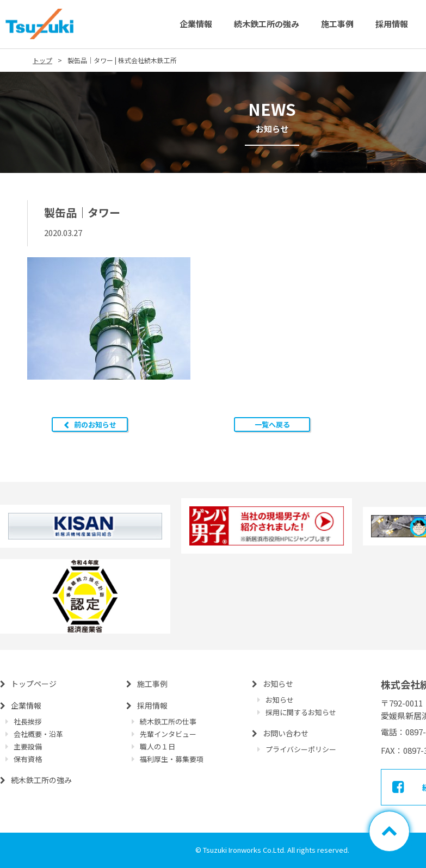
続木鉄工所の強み (267, 24)
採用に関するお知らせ (301, 712)
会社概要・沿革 (38, 734)
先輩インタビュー (168, 734)
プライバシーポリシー (301, 749)
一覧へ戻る (272, 424)
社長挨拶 (28, 721)
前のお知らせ (95, 424)
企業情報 (196, 24)
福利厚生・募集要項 (172, 759)
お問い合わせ (286, 733)
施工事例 (337, 24)
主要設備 (28, 746)
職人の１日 (158, 746)
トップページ (34, 684)
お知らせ (278, 684)
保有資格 (28, 759)
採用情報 (392, 24)
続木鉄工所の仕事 (168, 721)
